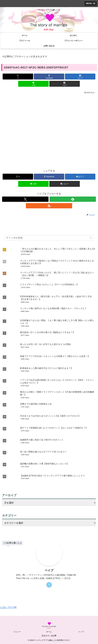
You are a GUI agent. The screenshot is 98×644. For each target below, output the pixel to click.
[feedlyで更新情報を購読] (73, 199)
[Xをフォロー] (25, 199)
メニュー (17, 632)
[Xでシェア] (18, 77)
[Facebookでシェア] (49, 77)
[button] (65, 84)
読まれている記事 (49, 636)
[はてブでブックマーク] (80, 77)
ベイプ (49, 570)
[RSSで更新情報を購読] (49, 206)
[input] (49, 238)
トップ (81, 632)
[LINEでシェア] (33, 84)
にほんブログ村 (8, 607)
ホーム (49, 632)
